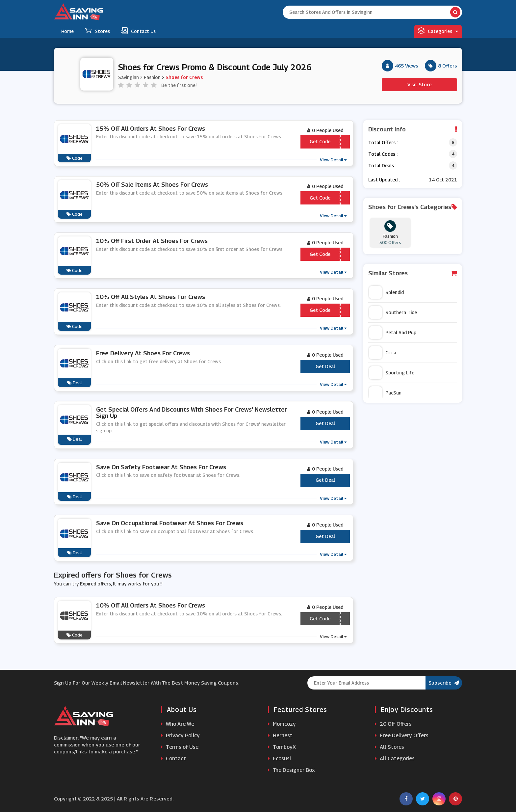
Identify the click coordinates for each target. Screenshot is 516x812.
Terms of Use (180, 747)
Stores (97, 31)
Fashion (152, 77)
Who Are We (178, 724)
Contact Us (138, 31)
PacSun (385, 393)
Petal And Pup (393, 333)
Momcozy (282, 724)
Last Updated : (384, 180)
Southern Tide (393, 312)
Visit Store (420, 84)
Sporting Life (392, 373)
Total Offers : (383, 142)
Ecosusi (279, 758)
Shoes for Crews (184, 77)
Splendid (386, 292)
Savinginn (129, 77)
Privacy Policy (180, 735)
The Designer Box (291, 770)
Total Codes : (383, 154)
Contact (173, 758)
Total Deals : (382, 165)
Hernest (280, 735)
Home (67, 31)
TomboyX (282, 747)
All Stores (389, 747)
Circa (383, 353)
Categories (438, 31)
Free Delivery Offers (402, 735)
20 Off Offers (393, 724)
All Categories (395, 758)
